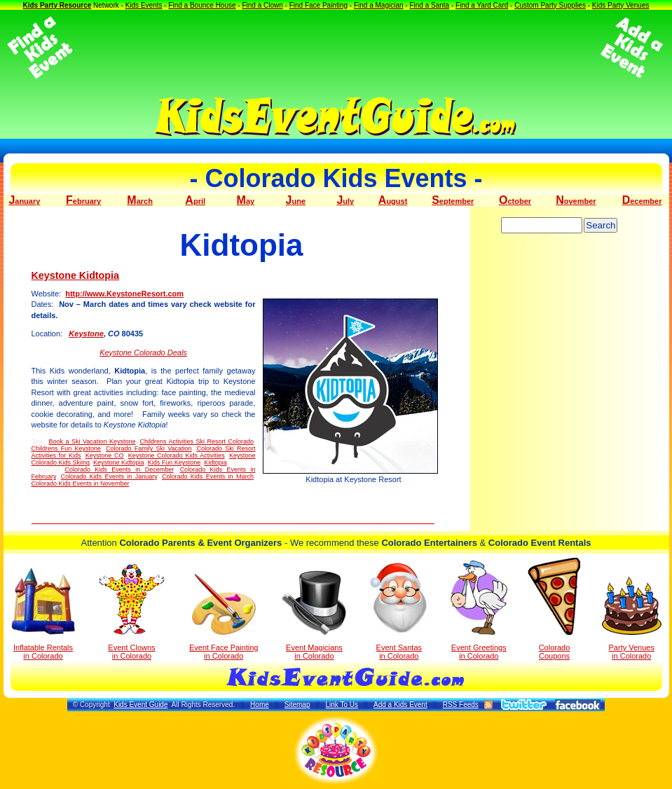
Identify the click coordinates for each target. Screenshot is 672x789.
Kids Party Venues (621, 5)
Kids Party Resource (57, 5)
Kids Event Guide (140, 705)
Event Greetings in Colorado (479, 610)
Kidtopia (215, 462)
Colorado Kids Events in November (81, 483)
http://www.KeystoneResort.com (124, 294)
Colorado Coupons (554, 609)
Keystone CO (105, 455)
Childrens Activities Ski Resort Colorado (197, 441)
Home (260, 705)
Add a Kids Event (400, 705)
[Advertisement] (336, 48)
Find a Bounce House (202, 5)
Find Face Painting (318, 5)
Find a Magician (379, 5)
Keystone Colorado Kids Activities (177, 455)
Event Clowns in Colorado (132, 612)
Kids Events (144, 5)
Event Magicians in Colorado (314, 615)
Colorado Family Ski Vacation (149, 448)
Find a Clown (262, 5)
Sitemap (297, 705)
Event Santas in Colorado (399, 610)
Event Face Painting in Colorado (224, 617)
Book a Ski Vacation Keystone (92, 441)
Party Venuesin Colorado (632, 618)
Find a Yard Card (482, 5)
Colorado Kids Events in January (109, 476)
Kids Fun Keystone (174, 462)
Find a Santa (429, 5)
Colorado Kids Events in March (208, 476)
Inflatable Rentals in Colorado (43, 614)
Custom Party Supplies (550, 5)
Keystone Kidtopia (76, 275)
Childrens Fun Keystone (67, 448)
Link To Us (342, 705)
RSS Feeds (461, 705)
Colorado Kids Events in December (119, 469)
